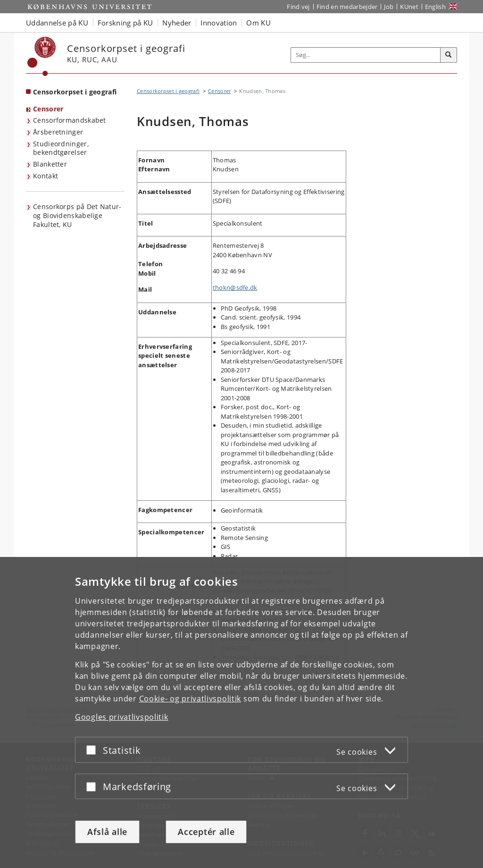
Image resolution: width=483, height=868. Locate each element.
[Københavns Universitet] (42, 56)
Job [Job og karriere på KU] (389, 7)
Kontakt (46, 176)
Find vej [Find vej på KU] (298, 7)
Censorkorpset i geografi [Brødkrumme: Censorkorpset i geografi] (168, 91)
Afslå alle (107, 832)
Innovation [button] (219, 23)
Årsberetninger (58, 132)
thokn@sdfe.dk (235, 287)
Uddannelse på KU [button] (57, 23)
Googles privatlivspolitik (122, 717)
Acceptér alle (206, 832)
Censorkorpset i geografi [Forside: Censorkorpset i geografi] (75, 92)
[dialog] (241, 712)
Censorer (48, 109)
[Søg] (449, 55)
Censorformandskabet (70, 120)
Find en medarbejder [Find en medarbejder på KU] (347, 7)
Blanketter (50, 164)
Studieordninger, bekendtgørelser (61, 148)
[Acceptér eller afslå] (93, 750)
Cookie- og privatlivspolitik (190, 699)
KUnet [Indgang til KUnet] (409, 7)
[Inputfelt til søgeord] (366, 55)
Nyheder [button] (177, 23)
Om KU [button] (258, 23)
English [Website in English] (435, 7)
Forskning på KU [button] (125, 23)
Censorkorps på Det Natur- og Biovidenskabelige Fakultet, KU (77, 215)
